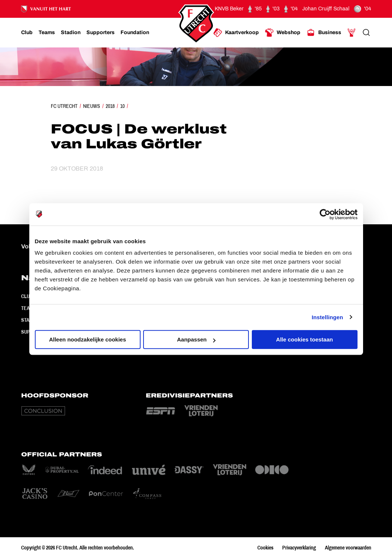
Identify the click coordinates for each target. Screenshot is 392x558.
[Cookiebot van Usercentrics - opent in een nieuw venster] (325, 214)
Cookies (265, 548)
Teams (29, 308)
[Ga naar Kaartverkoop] (236, 33)
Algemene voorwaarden (348, 548)
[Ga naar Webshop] (283, 33)
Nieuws (92, 106)
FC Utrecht (64, 106)
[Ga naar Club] (27, 33)
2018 (110, 106)
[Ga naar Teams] (47, 33)
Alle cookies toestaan (304, 339)
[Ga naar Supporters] (101, 33)
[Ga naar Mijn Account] (352, 33)
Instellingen (328, 317)
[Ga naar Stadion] (71, 33)
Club (27, 296)
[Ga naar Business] (324, 33)
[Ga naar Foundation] (135, 33)
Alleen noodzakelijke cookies (88, 339)
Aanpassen (196, 339)
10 (122, 106)
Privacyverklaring (299, 548)
